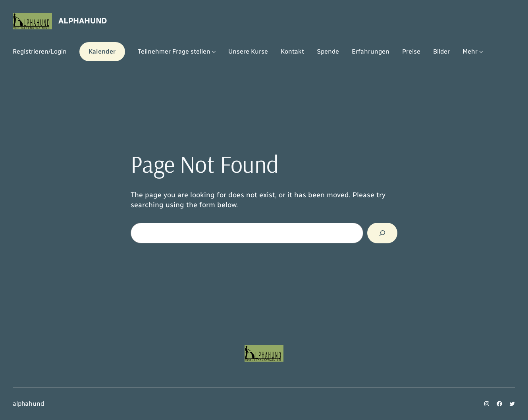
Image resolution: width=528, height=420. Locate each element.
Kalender (102, 51)
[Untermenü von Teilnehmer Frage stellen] (214, 52)
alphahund (83, 21)
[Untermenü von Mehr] (481, 52)
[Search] (382, 233)
